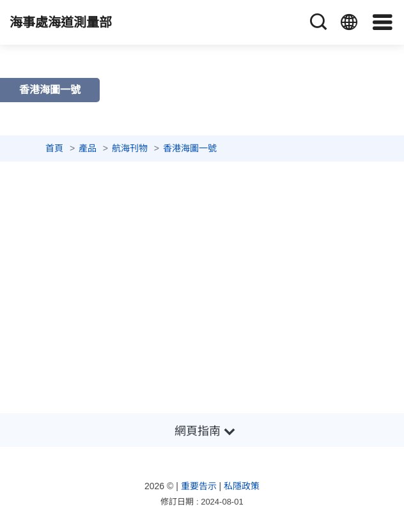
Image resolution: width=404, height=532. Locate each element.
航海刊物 (130, 148)
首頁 (54, 148)
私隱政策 (242, 486)
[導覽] (383, 22)
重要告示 (199, 486)
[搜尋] (318, 22)
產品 (88, 148)
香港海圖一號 (190, 148)
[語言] (349, 22)
